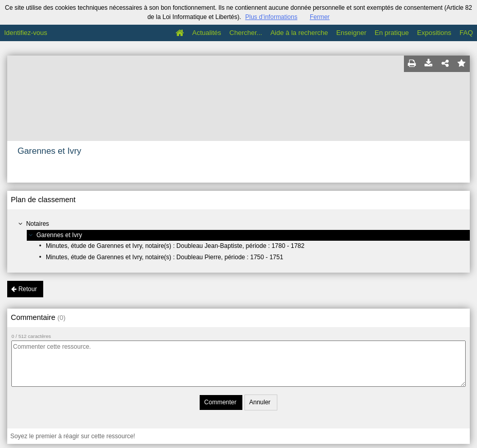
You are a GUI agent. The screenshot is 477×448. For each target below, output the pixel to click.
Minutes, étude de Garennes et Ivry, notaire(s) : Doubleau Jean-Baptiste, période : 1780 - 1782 (175, 246)
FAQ (466, 33)
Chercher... (246, 33)
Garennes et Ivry (59, 235)
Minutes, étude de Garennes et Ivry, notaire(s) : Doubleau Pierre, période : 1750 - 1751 (164, 257)
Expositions (434, 33)
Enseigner (351, 33)
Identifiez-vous (26, 33)
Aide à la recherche (299, 33)
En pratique (392, 33)
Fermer (320, 17)
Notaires (38, 224)
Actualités (206, 33)
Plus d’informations (271, 17)
